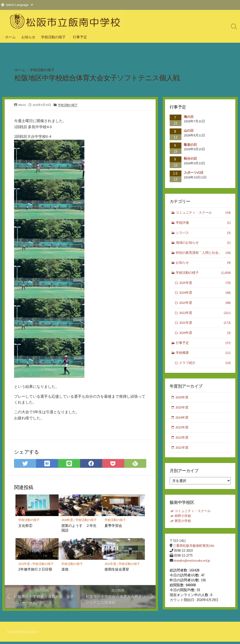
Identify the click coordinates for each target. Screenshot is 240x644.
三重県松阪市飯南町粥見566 (195, 551)
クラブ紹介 (205, 366)
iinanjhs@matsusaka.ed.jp (193, 565)
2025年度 (205, 284)
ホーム (10, 37)
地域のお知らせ (203, 244)
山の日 (189, 131)
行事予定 (80, 37)
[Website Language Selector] (19, 5)
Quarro (33, 634)
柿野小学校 (183, 521)
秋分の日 (190, 159)
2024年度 (67, 521)
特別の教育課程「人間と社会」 (203, 254)
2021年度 (110, 565)
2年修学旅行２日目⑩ (35, 570)
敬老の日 (190, 145)
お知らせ (28, 37)
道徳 (65, 570)
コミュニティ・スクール (203, 213)
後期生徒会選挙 (117, 570)
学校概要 (203, 356)
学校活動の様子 (53, 37)
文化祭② (25, 526)
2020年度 (205, 336)
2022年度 (24, 565)
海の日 (189, 117)
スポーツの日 (194, 173)
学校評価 (203, 223)
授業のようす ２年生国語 (79, 528)
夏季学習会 (113, 526)
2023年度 (205, 305)
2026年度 (182, 401)
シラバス (203, 233)
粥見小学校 (183, 526)
